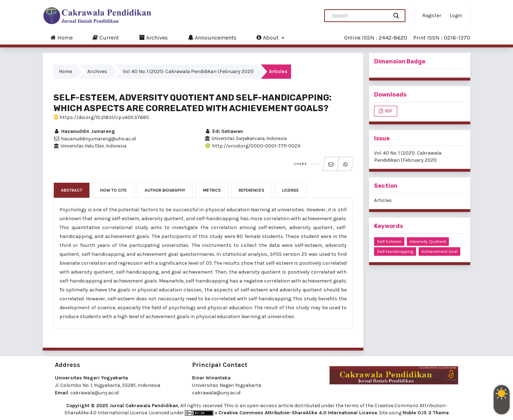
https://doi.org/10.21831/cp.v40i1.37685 (101, 117)
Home (62, 37)
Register (432, 15)
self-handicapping (395, 252)
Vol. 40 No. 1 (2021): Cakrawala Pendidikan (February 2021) (188, 71)
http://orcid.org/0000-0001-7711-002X (253, 146)
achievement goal (439, 252)
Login (456, 15)
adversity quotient (428, 242)
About (268, 37)
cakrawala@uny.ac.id (94, 393)
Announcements (212, 37)
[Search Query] (359, 16)
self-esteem (389, 242)
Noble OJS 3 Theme (426, 413)
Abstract (72, 190)
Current (106, 37)
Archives (153, 37)
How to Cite (113, 190)
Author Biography (165, 190)
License (291, 190)
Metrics (212, 190)
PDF (388, 111)
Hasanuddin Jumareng (84, 131)
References (252, 190)
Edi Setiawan (224, 131)
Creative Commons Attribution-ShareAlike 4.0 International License (298, 413)
